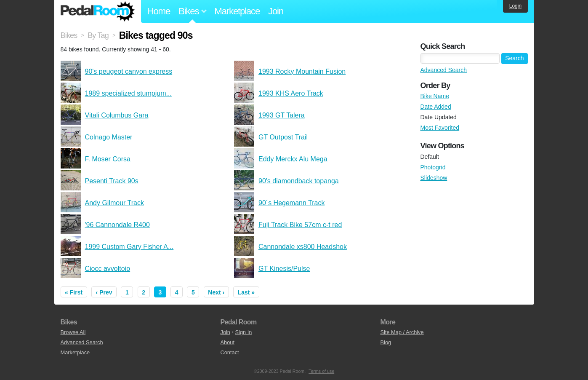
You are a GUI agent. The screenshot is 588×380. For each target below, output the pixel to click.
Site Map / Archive (402, 332)
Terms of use (321, 371)
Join (276, 11)
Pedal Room (98, 11)
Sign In (244, 332)
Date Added (436, 107)
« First (74, 292)
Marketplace (237, 11)
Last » (246, 292)
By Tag (98, 35)
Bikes (69, 35)
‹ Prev (104, 292)
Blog (386, 342)
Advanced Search (444, 70)
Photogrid (433, 167)
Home (159, 11)
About (227, 342)
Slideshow (434, 178)
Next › (216, 292)
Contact (230, 352)
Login (515, 6)
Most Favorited (440, 128)
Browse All (73, 332)
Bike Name (435, 96)
